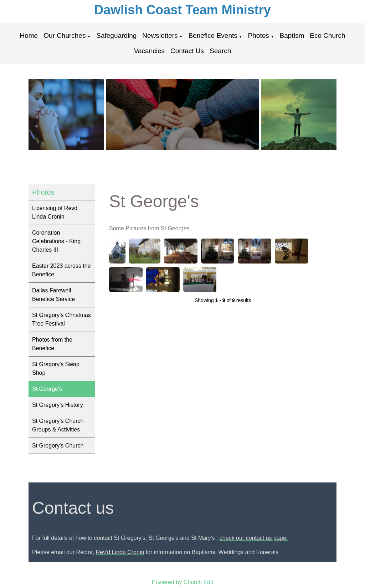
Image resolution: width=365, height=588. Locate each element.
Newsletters (160, 35)
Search (220, 51)
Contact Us (187, 51)
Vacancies (149, 51)
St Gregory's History (58, 405)
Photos (259, 35)
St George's (47, 389)
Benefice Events (213, 35)
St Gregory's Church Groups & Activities (58, 425)
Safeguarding (116, 35)
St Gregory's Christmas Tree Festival (61, 319)
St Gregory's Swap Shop (56, 369)
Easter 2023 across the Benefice (61, 270)
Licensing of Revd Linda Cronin (55, 212)
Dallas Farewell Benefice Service (53, 295)
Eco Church (327, 35)
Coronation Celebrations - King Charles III (56, 241)
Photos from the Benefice (52, 344)
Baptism (292, 35)
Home (29, 35)
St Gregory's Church (58, 446)
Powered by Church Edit (183, 582)
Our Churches (65, 35)
